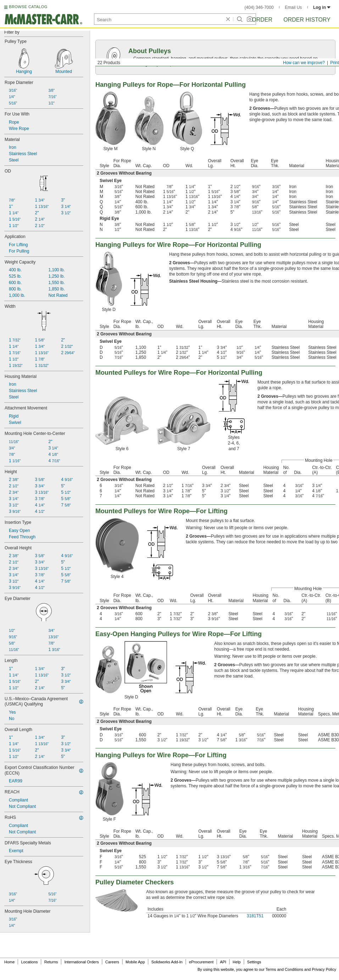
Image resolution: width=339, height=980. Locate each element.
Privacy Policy (324, 969)
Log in (322, 7)
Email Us (293, 7)
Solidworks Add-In (167, 962)
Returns (51, 962)
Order (262, 20)
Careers (112, 962)
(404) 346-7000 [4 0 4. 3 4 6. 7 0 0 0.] (259, 7)
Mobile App (135, 962)
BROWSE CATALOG (28, 7)
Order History (307, 20)
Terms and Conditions (284, 969)
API (223, 962)
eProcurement (201, 962)
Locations (30, 962)
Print (335, 63)
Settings (254, 962)
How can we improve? (304, 63)
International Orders (81, 962)
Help (237, 962)
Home (9, 962)
